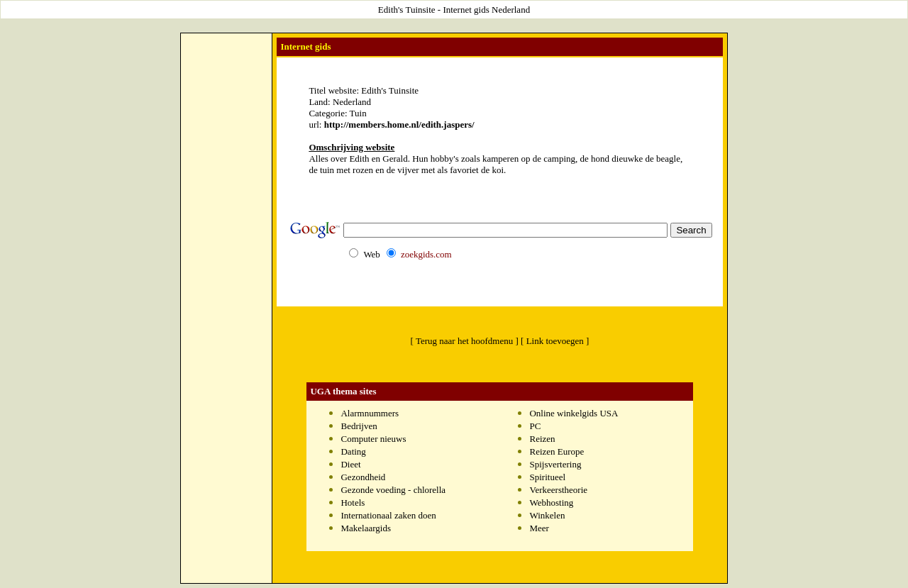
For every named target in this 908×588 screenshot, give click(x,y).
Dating (353, 451)
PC (535, 426)
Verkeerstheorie (558, 490)
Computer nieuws (373, 439)
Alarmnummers (370, 413)
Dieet (350, 464)
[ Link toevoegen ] (555, 341)
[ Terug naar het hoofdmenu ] (465, 341)
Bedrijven (359, 426)
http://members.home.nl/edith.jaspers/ (399, 124)
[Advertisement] (226, 249)
